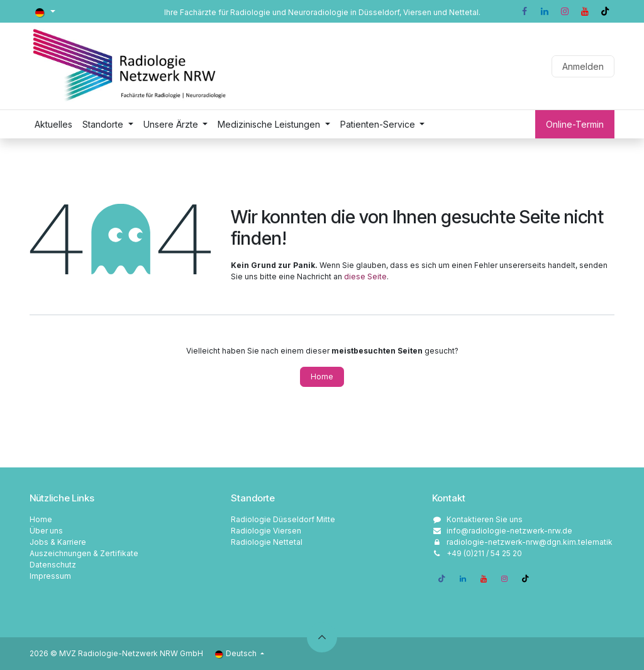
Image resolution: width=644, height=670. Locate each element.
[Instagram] (565, 11)
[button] (322, 637)
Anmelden (583, 66)
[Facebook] (525, 11)
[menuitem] (53, 124)
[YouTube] (585, 11)
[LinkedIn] (545, 11)
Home (322, 377)
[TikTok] (605, 11)
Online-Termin (575, 124)
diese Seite (365, 276)
